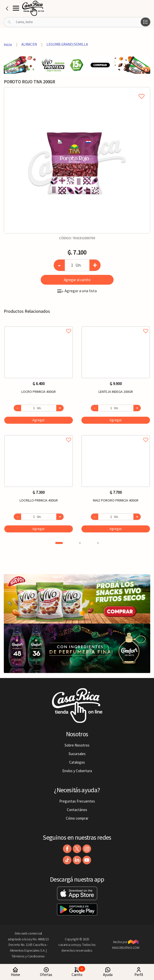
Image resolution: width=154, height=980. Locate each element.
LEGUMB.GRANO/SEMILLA (67, 44)
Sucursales (77, 754)
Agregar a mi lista (77, 91)
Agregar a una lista (77, 291)
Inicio (8, 44)
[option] (77, 160)
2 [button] (80, 543)
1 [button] (59, 543)
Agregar (39, 420)
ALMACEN (29, 44)
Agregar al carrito (77, 280)
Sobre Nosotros (77, 745)
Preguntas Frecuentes (77, 801)
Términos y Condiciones (28, 956)
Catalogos (77, 762)
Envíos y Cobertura (77, 771)
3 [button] (98, 543)
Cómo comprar (77, 818)
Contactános (77, 810)
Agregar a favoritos (39, 325)
